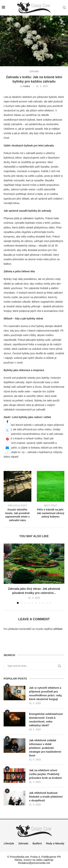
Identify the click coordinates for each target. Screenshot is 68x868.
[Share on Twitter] (7, 430)
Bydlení (37, 843)
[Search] (64, 8)
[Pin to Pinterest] (7, 439)
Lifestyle (9, 843)
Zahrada (23, 843)
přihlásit (58, 629)
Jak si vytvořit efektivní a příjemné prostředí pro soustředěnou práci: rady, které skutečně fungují (46, 693)
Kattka (27, 86)
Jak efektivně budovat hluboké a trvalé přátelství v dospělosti (46, 797)
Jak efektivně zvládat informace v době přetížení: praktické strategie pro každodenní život (45, 748)
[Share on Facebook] (7, 422)
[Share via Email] (7, 448)
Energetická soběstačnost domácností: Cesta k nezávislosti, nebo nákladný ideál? (46, 720)
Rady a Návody (55, 843)
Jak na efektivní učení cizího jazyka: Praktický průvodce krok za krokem (45, 774)
